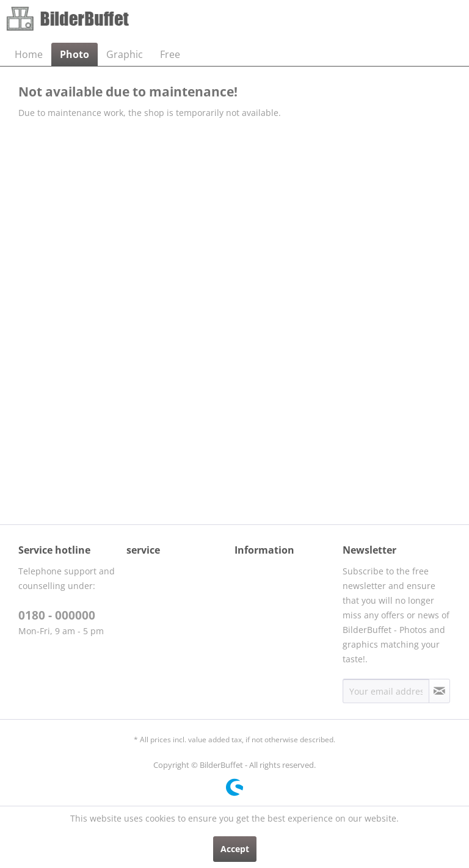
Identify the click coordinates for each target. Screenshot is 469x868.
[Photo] (75, 54)
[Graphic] (125, 54)
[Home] (29, 54)
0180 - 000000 (57, 615)
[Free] (170, 54)
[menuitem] (29, 54)
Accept (235, 849)
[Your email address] (386, 691)
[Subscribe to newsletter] (439, 691)
